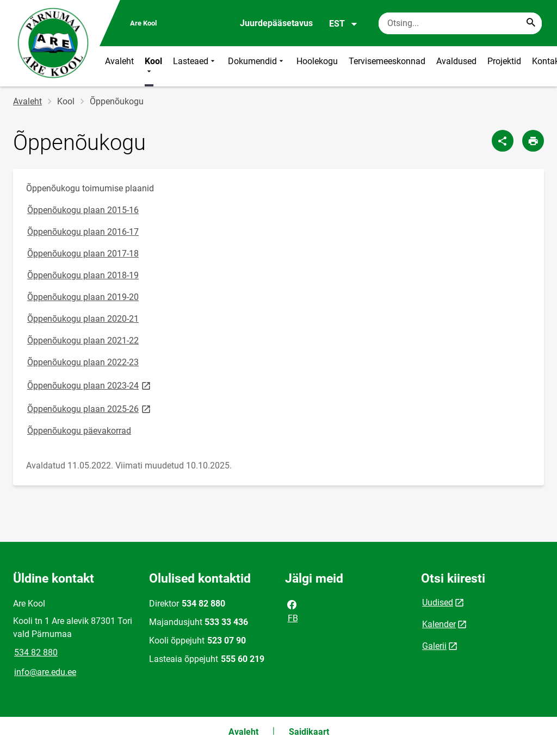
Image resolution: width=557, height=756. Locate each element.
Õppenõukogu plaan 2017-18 (83, 254)
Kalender (439, 624)
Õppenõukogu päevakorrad (79, 431)
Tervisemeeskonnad (387, 61)
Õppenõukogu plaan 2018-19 (83, 275)
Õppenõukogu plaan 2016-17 (83, 232)
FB (292, 610)
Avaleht (119, 61)
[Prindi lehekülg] (533, 141)
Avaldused (456, 61)
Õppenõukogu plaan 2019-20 (83, 297)
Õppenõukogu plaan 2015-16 (83, 210)
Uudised (438, 602)
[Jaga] (503, 141)
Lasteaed (195, 66)
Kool (153, 66)
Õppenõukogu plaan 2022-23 (83, 362)
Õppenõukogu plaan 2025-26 (90, 408)
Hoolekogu (317, 61)
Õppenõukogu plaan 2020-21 (83, 319)
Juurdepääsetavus (276, 23)
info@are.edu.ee (45, 672)
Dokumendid (257, 66)
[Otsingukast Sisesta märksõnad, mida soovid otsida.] (460, 23)
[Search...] (531, 23)
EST (344, 24)
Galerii (434, 646)
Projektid (504, 61)
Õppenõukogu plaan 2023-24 (90, 385)
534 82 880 (36, 652)
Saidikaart (309, 732)
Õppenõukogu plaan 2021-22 (83, 340)
